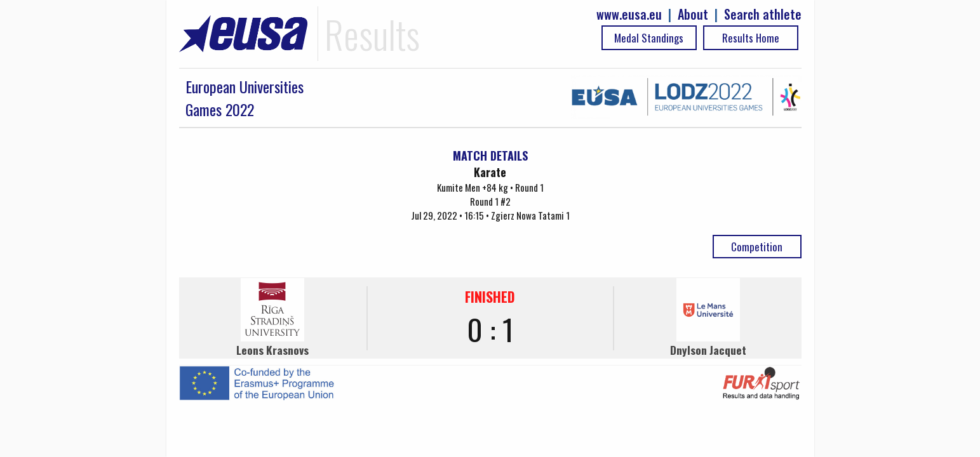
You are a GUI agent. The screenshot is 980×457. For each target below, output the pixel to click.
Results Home (751, 38)
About (693, 14)
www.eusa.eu (629, 14)
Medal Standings (649, 38)
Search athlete (763, 14)
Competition (757, 247)
